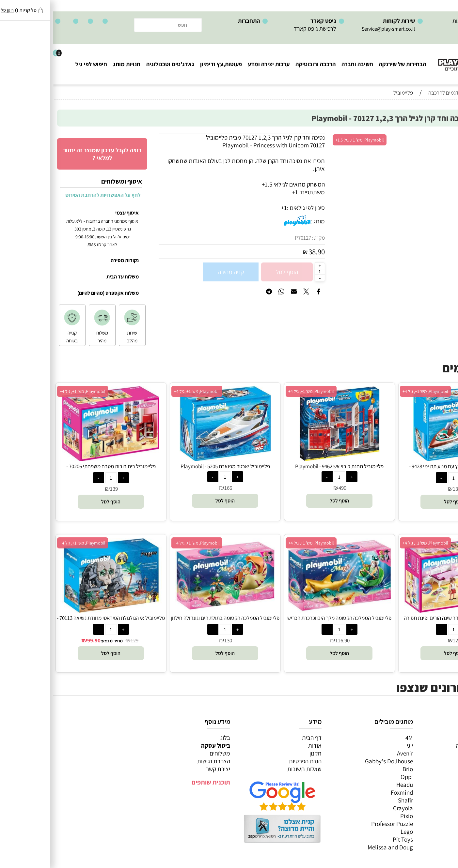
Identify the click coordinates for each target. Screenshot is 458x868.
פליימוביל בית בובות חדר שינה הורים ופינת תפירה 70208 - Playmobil (400, 621)
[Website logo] (419, 59)
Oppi (354, 777)
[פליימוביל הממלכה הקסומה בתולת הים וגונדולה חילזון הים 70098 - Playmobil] (172, 610)
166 (175, 488)
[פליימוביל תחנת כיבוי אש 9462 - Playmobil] (286, 459)
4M (356, 738)
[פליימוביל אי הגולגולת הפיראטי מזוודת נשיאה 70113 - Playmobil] (58, 610)
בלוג (172, 738)
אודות (262, 745)
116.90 (289, 640)
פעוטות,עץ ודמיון (432, 769)
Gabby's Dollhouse (336, 761)
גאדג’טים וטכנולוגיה (428, 777)
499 (289, 488)
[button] (400, 502)
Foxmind (349, 792)
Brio (355, 769)
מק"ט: (265, 238)
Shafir (352, 800)
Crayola (350, 808)
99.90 (41, 640)
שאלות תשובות (251, 769)
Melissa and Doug (337, 847)
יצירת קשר (165, 769)
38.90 (263, 252)
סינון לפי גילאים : (253, 208)
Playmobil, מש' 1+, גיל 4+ (372, 391)
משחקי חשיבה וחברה (427, 745)
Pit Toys (350, 839)
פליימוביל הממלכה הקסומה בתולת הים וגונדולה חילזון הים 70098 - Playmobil (172, 621)
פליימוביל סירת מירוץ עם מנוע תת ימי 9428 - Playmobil (400, 470)
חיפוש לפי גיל (38, 64)
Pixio (353, 816)
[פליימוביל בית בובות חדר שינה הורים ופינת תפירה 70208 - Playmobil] (400, 610)
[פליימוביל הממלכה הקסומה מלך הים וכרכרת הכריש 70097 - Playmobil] (286, 610)
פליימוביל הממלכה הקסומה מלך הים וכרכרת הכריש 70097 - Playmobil (286, 621)
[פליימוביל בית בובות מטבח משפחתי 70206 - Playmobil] (57, 459)
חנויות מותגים (435, 785)
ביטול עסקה (162, 745)
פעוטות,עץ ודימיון (168, 64)
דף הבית (259, 738)
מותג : (264, 221)
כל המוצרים (438, 738)
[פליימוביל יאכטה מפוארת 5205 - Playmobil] (172, 459)
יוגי (357, 745)
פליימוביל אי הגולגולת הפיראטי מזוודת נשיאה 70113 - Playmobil (58, 621)
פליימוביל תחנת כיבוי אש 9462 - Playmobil (286, 466)
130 (403, 489)
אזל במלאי (440, 137)
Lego (354, 831)
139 (61, 489)
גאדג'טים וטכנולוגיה (117, 64)
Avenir (352, 753)
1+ (231, 208)
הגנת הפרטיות (252, 761)
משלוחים (167, 753)
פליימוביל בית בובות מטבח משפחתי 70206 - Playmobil (58, 470)
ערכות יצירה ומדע (215, 64)
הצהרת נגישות (160, 761)
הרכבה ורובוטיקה (262, 64)
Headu (351, 785)
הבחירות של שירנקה (349, 64)
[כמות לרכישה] (267, 272)
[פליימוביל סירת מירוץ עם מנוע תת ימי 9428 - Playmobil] (401, 459)
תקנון (262, 753)
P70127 (250, 238)
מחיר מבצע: (58, 641)
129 (403, 640)
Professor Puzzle (339, 824)
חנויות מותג (73, 64)
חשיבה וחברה (304, 64)
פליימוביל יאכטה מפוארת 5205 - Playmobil (172, 466)
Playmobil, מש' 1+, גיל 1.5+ (306, 140)
